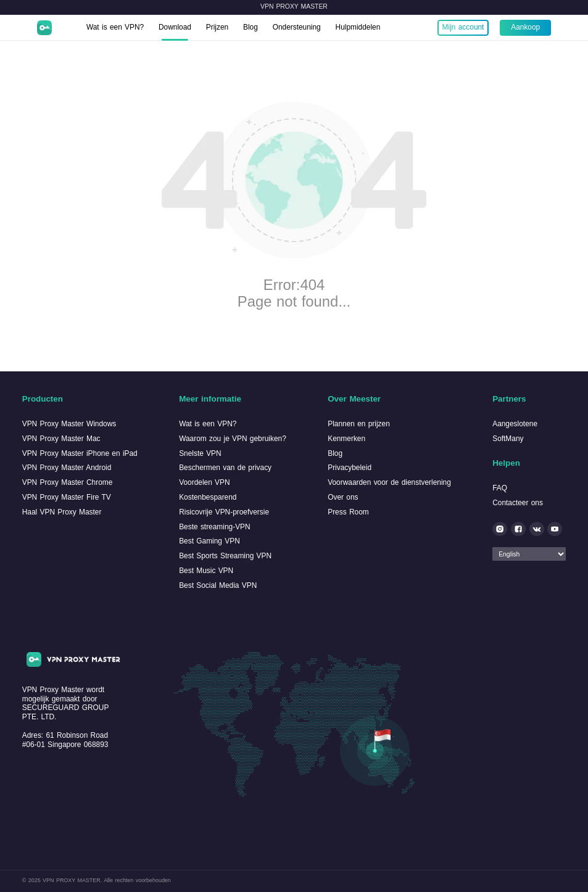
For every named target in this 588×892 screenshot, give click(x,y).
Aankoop (525, 27)
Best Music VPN (206, 571)
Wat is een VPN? (115, 27)
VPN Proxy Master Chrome (68, 482)
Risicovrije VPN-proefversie (224, 512)
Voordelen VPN (204, 482)
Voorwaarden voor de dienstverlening (389, 482)
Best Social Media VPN (218, 585)
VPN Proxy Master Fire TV (67, 497)
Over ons (343, 497)
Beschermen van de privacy (225, 468)
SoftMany (508, 439)
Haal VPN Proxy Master (62, 512)
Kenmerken (346, 439)
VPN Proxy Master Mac (61, 439)
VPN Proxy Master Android (67, 468)
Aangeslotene (515, 424)
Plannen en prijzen (359, 424)
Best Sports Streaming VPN (225, 556)
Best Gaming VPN (209, 541)
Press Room (348, 512)
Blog (251, 27)
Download (175, 27)
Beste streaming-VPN (214, 527)
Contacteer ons (518, 503)
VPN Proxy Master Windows (69, 424)
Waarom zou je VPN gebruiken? (233, 439)
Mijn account (463, 27)
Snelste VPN (200, 453)
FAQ (500, 488)
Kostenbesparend (208, 497)
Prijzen (217, 27)
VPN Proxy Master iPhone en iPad (80, 453)
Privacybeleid (350, 468)
